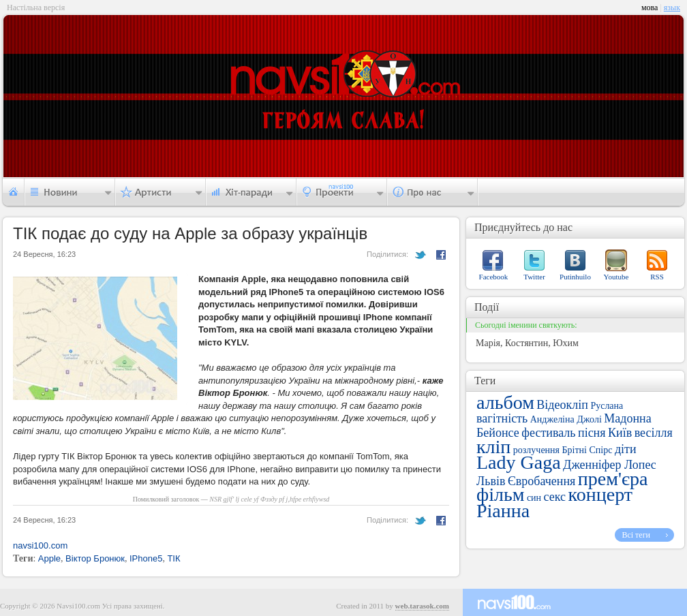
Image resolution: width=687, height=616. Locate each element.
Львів (491, 481)
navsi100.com (40, 545)
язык (672, 7)
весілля (654, 433)
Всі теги (636, 535)
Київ (620, 433)
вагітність (502, 418)
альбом (505, 402)
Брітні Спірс (587, 450)
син (534, 498)
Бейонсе (498, 433)
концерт (600, 494)
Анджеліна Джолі (566, 419)
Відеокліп (562, 405)
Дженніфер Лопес (610, 465)
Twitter (534, 277)
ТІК (173, 558)
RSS (657, 277)
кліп (493, 447)
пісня (592, 433)
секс (555, 497)
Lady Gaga (519, 462)
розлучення (536, 450)
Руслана (607, 406)
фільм (500, 494)
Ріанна (503, 511)
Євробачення (541, 481)
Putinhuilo (575, 277)
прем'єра (613, 479)
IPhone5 (146, 558)
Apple (49, 558)
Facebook (494, 277)
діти (626, 449)
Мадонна (627, 418)
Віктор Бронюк (95, 558)
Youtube (616, 277)
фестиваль (548, 433)
